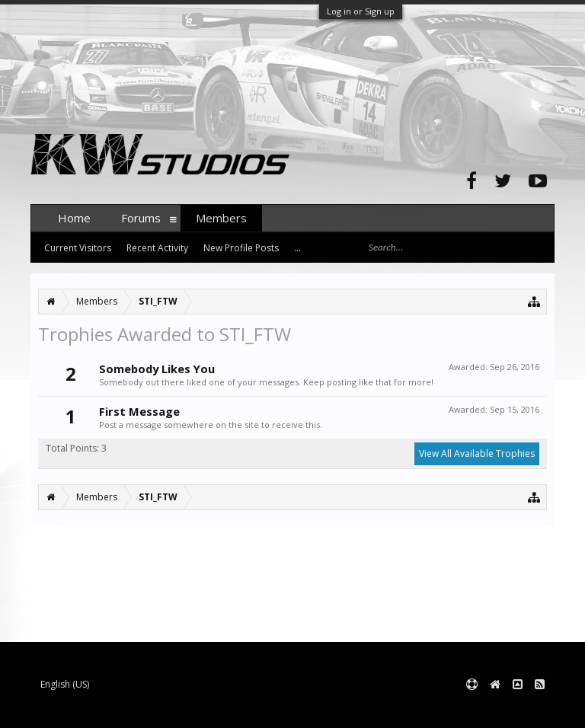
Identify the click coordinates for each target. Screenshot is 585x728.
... (297, 248)
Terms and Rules (516, 709)
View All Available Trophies (477, 453)
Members (221, 218)
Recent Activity (157, 248)
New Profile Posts (241, 248)
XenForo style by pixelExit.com (330, 709)
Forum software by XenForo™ (146, 709)
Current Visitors (78, 248)
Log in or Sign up (361, 11)
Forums (141, 218)
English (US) (65, 684)
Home (74, 218)
